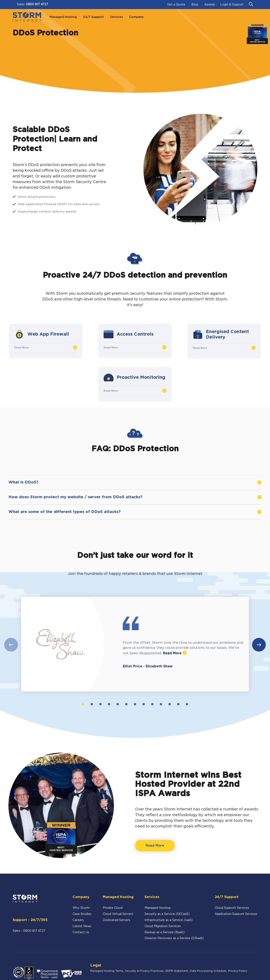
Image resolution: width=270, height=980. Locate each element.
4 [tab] (109, 704)
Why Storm (81, 908)
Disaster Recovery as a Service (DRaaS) (174, 938)
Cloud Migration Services (163, 926)
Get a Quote (176, 5)
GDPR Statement (177, 971)
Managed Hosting (157, 908)
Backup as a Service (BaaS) (165, 932)
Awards (210, 5)
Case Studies (82, 914)
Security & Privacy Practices (144, 971)
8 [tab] (144, 704)
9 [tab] (152, 704)
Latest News (82, 926)
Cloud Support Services (232, 908)
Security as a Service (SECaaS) (167, 914)
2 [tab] (92, 704)
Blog (195, 5)
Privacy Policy (238, 971)
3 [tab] (100, 704)
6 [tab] (126, 704)
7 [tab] (135, 704)
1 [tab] (83, 704)
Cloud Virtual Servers (118, 914)
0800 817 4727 (37, 4)
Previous (11, 645)
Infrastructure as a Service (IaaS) (169, 920)
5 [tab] (118, 704)
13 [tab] (187, 704)
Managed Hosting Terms (107, 971)
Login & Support (232, 5)
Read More (46, 347)
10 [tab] (161, 704)
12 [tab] (178, 704)
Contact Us (81, 932)
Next (259, 645)
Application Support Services (236, 914)
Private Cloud (113, 908)
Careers (78, 920)
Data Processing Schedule (208, 971)
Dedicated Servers (116, 920)
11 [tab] (170, 704)
